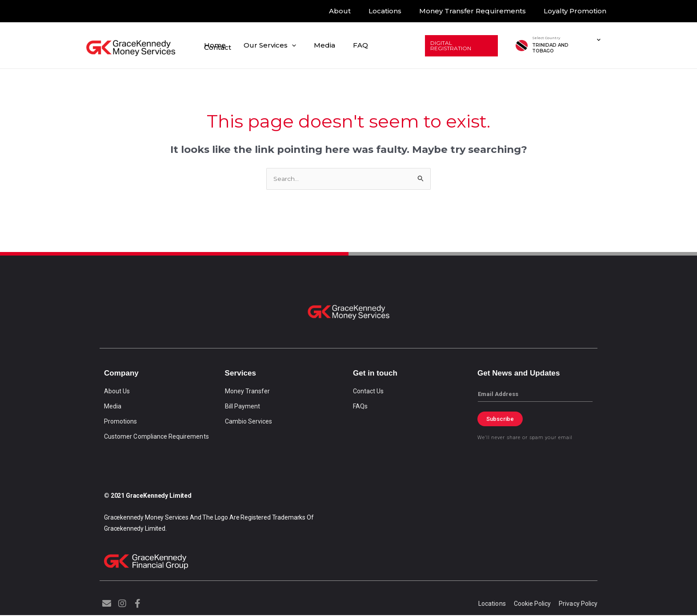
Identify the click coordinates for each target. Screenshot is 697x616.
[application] (302, 46)
